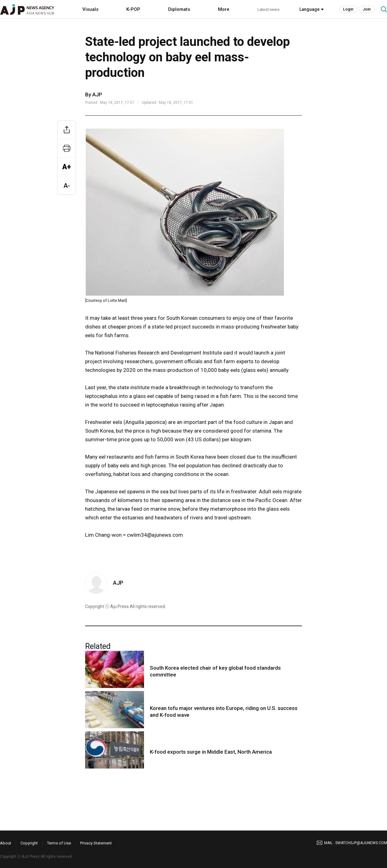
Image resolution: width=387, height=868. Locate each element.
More (224, 9)
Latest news (268, 9)
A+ (67, 167)
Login (348, 9)
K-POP (133, 9)
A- (67, 186)
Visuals (90, 9)
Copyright (29, 843)
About (6, 843)
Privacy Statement (96, 843)
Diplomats (179, 9)
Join (367, 9)
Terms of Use (59, 843)
